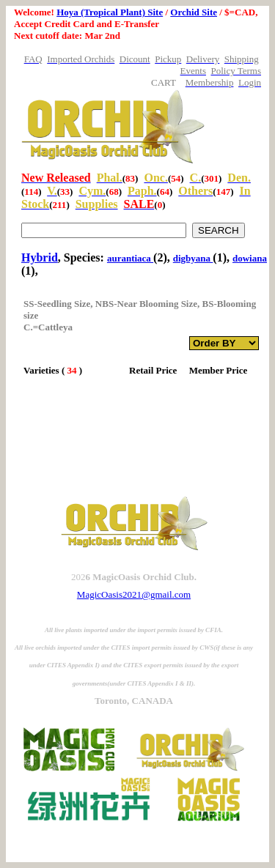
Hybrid (40, 257)
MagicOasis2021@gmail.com (134, 594)
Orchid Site (194, 12)
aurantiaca (130, 258)
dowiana (250, 258)
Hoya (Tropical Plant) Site (110, 12)
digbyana (193, 258)
